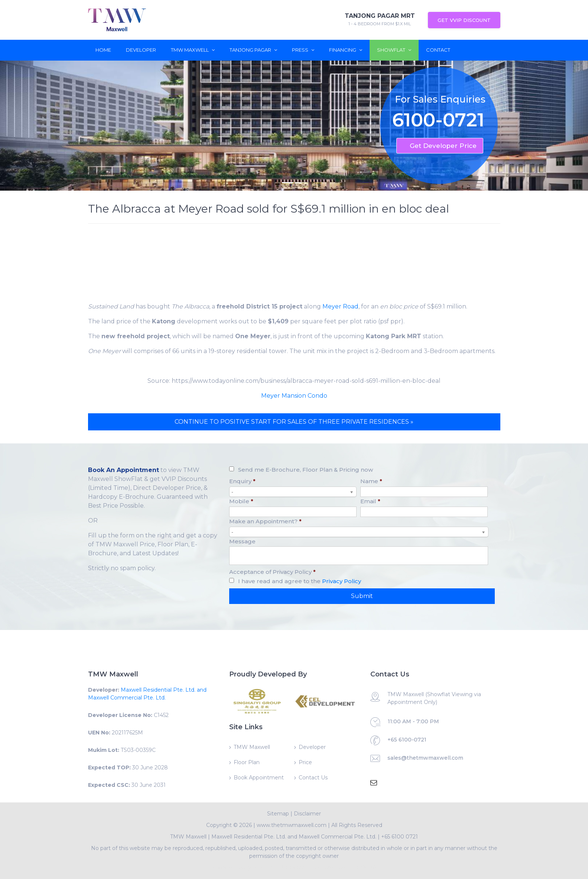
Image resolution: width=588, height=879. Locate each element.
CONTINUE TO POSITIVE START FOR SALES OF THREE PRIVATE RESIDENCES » (294, 422)
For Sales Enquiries (440, 99)
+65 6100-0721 (407, 740)
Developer (141, 50)
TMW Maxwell (193, 50)
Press (303, 50)
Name (371, 481)
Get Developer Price (443, 146)
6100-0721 (438, 121)
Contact (438, 50)
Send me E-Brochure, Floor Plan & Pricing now (306, 470)
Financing (346, 50)
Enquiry (242, 481)
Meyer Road (340, 306)
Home (103, 50)
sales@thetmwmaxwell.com (425, 758)
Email (370, 501)
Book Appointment (259, 778)
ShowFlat (394, 50)
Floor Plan (247, 762)
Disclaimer (307, 814)
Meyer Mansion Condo (294, 396)
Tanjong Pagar (253, 50)
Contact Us (313, 778)
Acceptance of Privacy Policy (272, 572)
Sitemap (278, 814)
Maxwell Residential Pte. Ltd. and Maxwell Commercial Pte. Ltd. (294, 837)
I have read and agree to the (300, 581)
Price (305, 762)
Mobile (241, 501)
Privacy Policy (342, 581)
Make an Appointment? (265, 521)
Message (242, 541)
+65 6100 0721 (399, 837)
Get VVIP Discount (464, 20)
